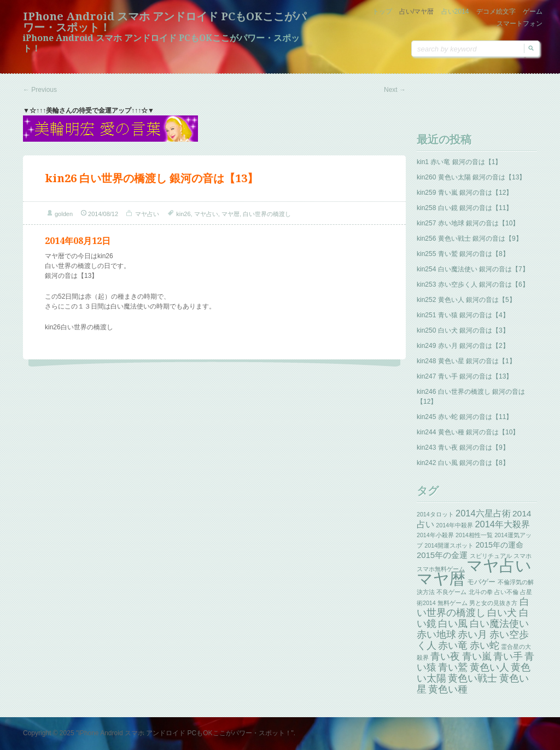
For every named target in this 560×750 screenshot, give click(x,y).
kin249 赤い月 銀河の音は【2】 (463, 346)
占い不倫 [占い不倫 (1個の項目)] (506, 592)
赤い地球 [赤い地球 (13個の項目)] (436, 635)
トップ (382, 11)
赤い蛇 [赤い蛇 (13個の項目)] (485, 646)
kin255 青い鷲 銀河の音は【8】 (463, 254)
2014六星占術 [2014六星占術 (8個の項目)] (483, 513)
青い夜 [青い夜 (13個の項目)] (445, 656)
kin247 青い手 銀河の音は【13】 (465, 376)
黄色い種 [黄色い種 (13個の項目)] (448, 689)
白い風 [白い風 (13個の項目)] (453, 624)
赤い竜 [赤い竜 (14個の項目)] (453, 645)
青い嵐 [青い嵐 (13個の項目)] (477, 656)
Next (395, 90)
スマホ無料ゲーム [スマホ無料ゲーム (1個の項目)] (441, 569)
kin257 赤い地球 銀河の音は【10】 (468, 223)
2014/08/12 (103, 214)
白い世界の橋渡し (267, 214)
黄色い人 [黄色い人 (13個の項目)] (489, 667)
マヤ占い (147, 214)
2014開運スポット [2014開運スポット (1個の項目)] (449, 545)
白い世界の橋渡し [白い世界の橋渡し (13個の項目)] (473, 607)
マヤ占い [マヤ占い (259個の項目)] (499, 565)
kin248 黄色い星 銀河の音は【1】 (466, 361)
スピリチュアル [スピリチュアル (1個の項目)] (491, 556)
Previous (40, 90)
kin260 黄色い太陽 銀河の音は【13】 (471, 177)
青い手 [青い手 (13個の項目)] (508, 656)
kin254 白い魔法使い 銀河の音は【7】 (473, 269)
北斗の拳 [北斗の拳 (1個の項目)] (481, 592)
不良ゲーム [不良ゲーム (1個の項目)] (451, 592)
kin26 (183, 214)
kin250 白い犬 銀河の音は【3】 (463, 330)
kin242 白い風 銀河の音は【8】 (463, 463)
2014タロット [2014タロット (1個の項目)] (435, 514)
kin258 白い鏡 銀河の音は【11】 (465, 208)
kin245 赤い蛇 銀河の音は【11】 (465, 417)
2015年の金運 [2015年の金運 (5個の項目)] (442, 555)
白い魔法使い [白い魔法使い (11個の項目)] (499, 624)
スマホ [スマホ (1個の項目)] (523, 556)
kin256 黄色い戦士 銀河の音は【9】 (469, 239)
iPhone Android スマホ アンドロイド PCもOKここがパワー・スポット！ (165, 22)
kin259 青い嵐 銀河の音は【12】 (465, 193)
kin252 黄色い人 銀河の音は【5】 (466, 300)
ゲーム (533, 11)
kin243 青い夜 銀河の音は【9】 (463, 447)
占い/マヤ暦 (416, 11)
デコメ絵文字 (496, 11)
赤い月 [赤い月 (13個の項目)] (472, 635)
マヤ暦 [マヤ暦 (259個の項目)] (441, 579)
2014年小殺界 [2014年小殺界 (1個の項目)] (435, 535)
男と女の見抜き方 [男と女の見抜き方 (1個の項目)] (493, 603)
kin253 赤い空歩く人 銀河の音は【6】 (473, 284)
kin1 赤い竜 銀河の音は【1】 (459, 162)
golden (64, 214)
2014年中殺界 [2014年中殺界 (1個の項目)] (454, 525)
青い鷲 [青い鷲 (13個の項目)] (453, 667)
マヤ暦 (231, 214)
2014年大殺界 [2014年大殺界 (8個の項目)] (502, 524)
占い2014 (455, 11)
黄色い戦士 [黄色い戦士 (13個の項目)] (472, 678)
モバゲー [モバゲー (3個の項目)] (481, 582)
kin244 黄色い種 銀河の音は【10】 (468, 432)
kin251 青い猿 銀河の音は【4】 (463, 315)
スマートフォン (520, 24)
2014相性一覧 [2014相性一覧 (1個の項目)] (474, 535)
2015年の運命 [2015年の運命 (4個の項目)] (499, 545)
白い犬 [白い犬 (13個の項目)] (502, 613)
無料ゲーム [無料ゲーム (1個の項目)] (453, 603)
